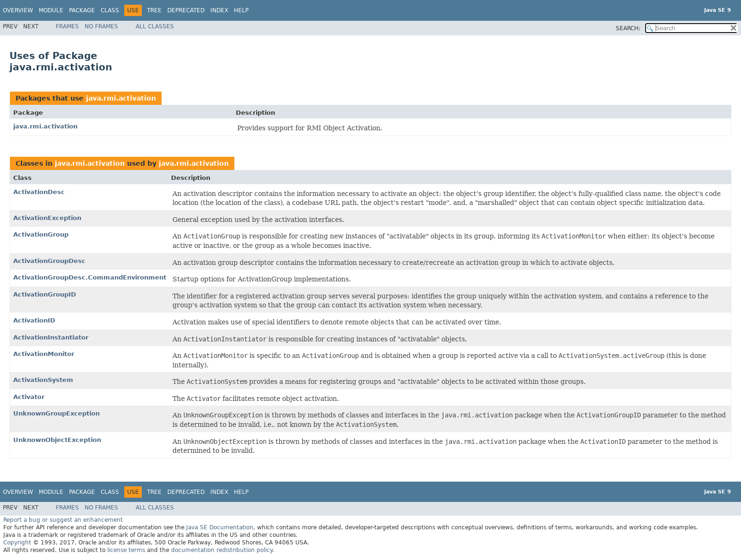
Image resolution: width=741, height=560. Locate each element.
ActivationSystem (43, 380)
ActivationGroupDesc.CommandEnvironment (90, 277)
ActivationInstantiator (51, 337)
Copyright (17, 543)
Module (51, 10)
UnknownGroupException (56, 413)
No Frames (101, 26)
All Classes (155, 26)
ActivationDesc (39, 192)
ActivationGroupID (45, 294)
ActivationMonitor (44, 354)
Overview (18, 10)
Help (241, 10)
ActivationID (34, 320)
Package (82, 10)
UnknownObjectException (57, 440)
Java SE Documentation (220, 527)
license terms (126, 550)
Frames (67, 26)
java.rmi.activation (121, 98)
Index (219, 10)
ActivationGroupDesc (49, 261)
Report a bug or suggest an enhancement (63, 520)
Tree (154, 10)
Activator (29, 397)
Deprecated (186, 10)
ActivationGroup (41, 234)
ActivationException (47, 218)
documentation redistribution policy (222, 550)
